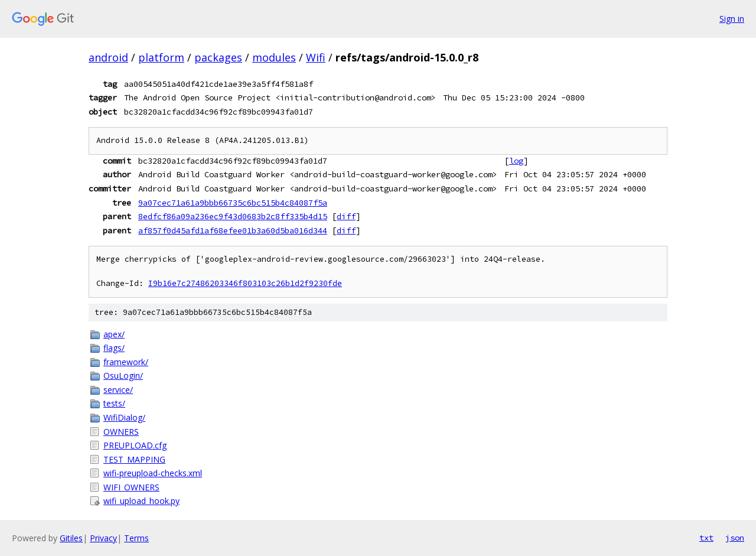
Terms (136, 538)
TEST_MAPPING (134, 459)
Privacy (103, 538)
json (735, 538)
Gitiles (71, 538)
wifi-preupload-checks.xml (153, 473)
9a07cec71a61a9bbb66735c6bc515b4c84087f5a (233, 203)
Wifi (316, 57)
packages (218, 57)
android (108, 57)
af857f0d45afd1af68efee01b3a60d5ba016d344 (233, 230)
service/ (118, 390)
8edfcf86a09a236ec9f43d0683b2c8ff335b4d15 (233, 216)
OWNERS (121, 432)
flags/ (114, 348)
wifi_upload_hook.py (141, 501)
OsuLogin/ (123, 375)
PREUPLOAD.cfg (135, 445)
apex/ (114, 334)
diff (346, 216)
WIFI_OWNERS (131, 487)
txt (706, 538)
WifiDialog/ (124, 417)
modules (274, 57)
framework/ (126, 362)
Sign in (732, 19)
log (516, 161)
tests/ (114, 403)
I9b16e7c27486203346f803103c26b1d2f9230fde (245, 283)
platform (161, 57)
